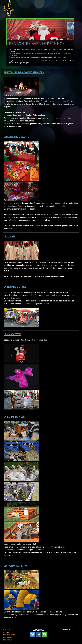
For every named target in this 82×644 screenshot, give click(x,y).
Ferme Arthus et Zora (12, 555)
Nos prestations (9, 635)
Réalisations (8, 637)
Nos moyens (8, 640)
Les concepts (8, 630)
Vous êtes (7, 632)
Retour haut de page (68, 630)
